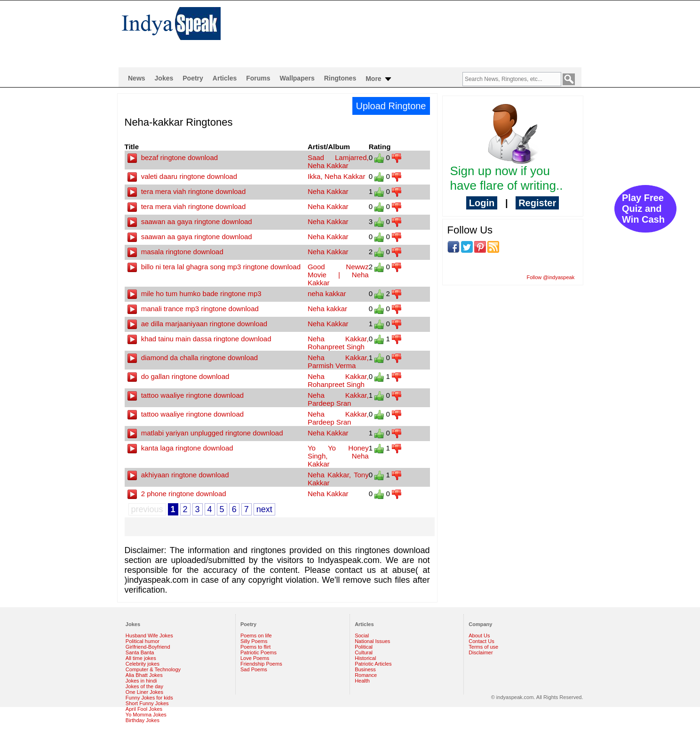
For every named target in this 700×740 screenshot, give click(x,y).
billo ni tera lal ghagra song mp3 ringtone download (214, 267)
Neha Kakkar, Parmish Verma (338, 362)
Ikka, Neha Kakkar (337, 176)
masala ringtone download (175, 252)
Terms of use (483, 647)
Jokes (164, 78)
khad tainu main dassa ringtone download (199, 339)
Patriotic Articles (373, 664)
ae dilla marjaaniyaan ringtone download (198, 324)
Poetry (193, 78)
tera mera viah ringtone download (187, 191)
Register (537, 203)
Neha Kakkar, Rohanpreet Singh (338, 343)
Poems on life (256, 635)
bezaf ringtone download (173, 157)
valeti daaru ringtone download (182, 176)
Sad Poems (254, 669)
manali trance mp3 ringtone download (193, 309)
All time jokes (141, 658)
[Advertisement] (411, 31)
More (379, 79)
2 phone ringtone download (177, 494)
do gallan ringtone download (179, 376)
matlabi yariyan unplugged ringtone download (205, 433)
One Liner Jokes (144, 692)
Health (362, 681)
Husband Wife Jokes (149, 635)
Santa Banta (140, 652)
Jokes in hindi (141, 681)
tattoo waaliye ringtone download (186, 395)
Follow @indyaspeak (551, 277)
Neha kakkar (327, 309)
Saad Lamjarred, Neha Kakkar (338, 161)
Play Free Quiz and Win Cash (643, 209)
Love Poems (255, 658)
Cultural (364, 652)
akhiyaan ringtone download (178, 475)
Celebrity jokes (143, 664)
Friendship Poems (261, 664)
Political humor (143, 641)
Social (362, 635)
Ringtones (340, 78)
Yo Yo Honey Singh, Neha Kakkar (338, 456)
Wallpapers (297, 78)
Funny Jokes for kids (149, 698)
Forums (258, 78)
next (264, 509)
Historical (365, 658)
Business (365, 669)
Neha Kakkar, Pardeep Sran (338, 399)
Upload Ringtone (391, 106)
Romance (366, 675)
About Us (479, 635)
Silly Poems (254, 641)
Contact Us (481, 641)
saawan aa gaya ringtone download (190, 221)
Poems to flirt (255, 647)
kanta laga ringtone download (180, 448)
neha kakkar (327, 294)
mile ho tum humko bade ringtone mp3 (195, 294)
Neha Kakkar (328, 191)
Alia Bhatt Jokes (144, 675)
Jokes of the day (144, 686)
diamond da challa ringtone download (193, 358)
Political (364, 647)
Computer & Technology (153, 669)
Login (482, 203)
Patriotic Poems (259, 652)
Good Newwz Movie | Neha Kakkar (338, 275)
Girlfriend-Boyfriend (148, 647)
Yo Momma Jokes (146, 715)
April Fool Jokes (144, 709)
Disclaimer (481, 652)
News (137, 78)
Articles (225, 78)
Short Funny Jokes (147, 703)
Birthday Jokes (143, 720)
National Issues (372, 641)
